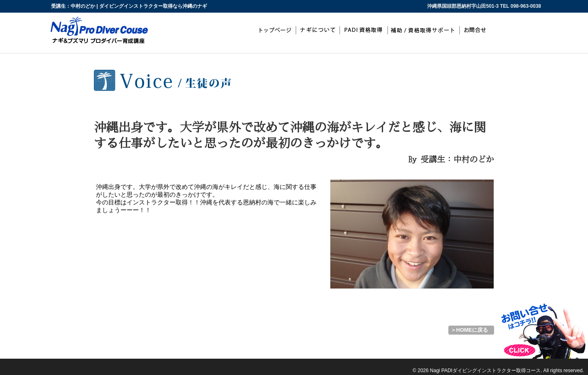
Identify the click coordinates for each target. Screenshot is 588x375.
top (274, 30)
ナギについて (318, 30)
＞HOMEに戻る (469, 330)
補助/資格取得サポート (424, 30)
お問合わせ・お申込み (477, 30)
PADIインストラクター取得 (364, 30)
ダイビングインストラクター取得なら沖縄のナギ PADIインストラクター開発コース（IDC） (45, 362)
